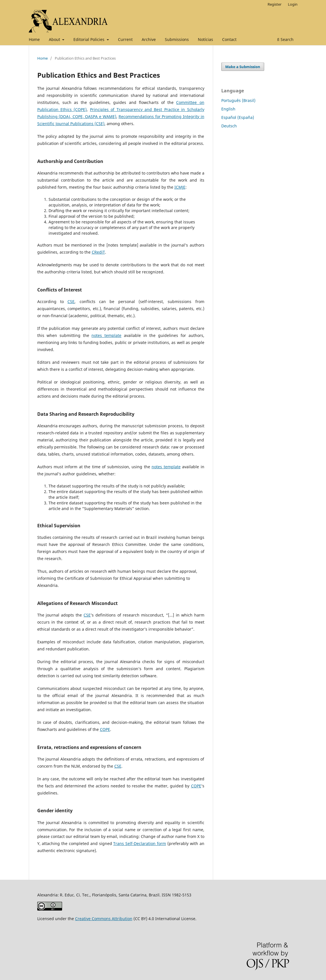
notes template (106, 335)
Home (34, 39)
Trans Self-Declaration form (140, 843)
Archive (149, 39)
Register (274, 4)
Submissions (177, 39)
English (228, 109)
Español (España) (238, 117)
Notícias (205, 39)
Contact (229, 39)
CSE (71, 301)
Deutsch (229, 126)
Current (125, 39)
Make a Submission (243, 67)
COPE (105, 729)
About (55, 39)
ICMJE (180, 187)
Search (285, 39)
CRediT (98, 252)
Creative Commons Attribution (104, 919)
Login (293, 4)
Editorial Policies (89, 39)
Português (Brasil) (238, 100)
